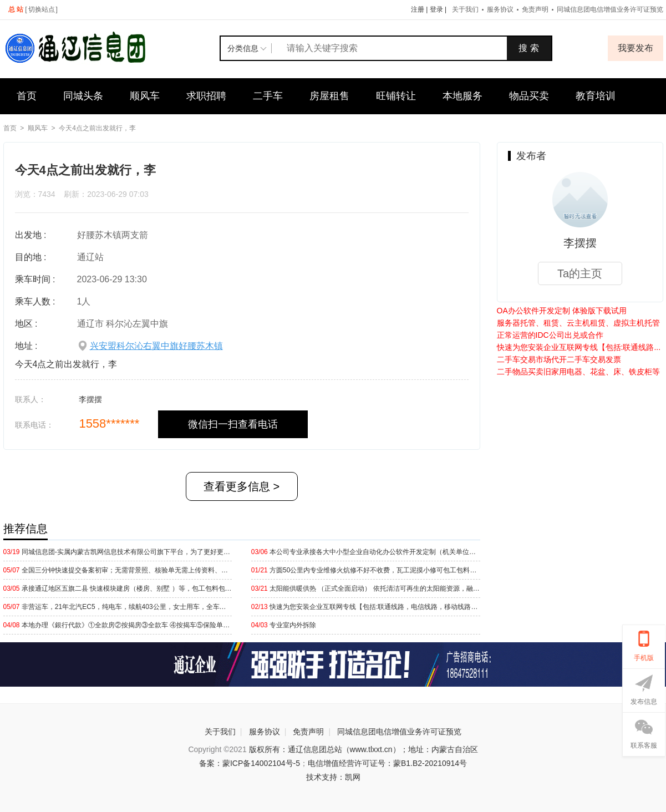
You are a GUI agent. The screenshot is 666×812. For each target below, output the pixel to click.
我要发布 (636, 48)
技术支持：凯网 (333, 777)
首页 (27, 96)
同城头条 (83, 96)
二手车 (268, 96)
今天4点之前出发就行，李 (97, 128)
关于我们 (465, 9)
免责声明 (535, 9)
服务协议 (500, 9)
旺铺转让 (396, 96)
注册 (418, 9)
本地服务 (462, 96)
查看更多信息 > (242, 486)
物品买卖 (529, 96)
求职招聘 (206, 96)
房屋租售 (329, 96)
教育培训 (596, 96)
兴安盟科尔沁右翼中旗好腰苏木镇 (156, 346)
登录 (436, 9)
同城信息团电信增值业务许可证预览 (399, 732)
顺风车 (145, 96)
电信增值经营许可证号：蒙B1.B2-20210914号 (387, 763)
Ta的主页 (580, 273)
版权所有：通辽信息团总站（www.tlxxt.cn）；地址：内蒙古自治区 (363, 749)
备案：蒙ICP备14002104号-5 (250, 763)
